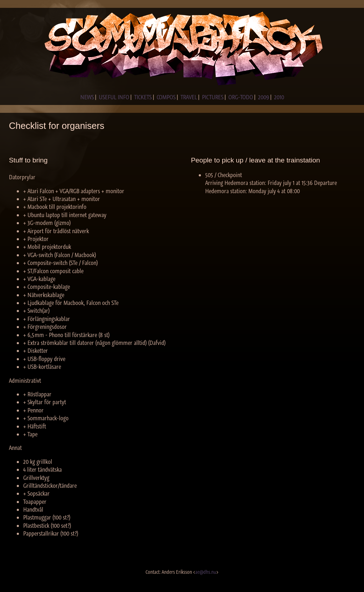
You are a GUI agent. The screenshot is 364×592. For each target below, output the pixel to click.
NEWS (87, 97)
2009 (264, 97)
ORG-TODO (241, 97)
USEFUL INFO (114, 97)
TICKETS (143, 97)
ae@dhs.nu (206, 572)
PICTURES (213, 97)
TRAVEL (189, 97)
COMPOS (166, 97)
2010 (279, 97)
